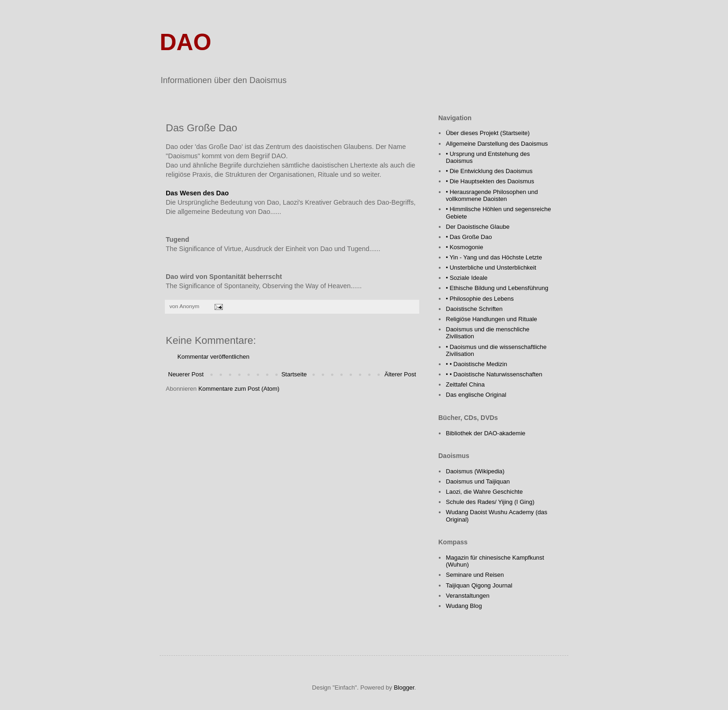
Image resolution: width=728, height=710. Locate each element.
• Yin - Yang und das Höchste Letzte (494, 257)
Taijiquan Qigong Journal (479, 585)
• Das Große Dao (469, 237)
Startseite (294, 374)
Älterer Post (400, 374)
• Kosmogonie (464, 247)
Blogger (404, 687)
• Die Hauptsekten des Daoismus (490, 181)
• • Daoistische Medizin (476, 364)
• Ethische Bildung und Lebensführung (497, 288)
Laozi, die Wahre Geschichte (484, 492)
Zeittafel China (465, 384)
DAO (185, 42)
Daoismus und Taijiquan (478, 481)
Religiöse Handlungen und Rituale (491, 319)
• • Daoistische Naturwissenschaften (494, 374)
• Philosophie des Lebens (480, 299)
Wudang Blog (464, 606)
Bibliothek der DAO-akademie (485, 433)
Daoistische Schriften (474, 309)
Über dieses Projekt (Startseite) (488, 133)
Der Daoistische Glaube (478, 227)
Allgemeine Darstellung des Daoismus (497, 144)
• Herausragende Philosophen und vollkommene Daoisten (492, 196)
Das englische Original (476, 395)
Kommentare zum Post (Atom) (239, 389)
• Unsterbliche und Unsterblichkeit (491, 268)
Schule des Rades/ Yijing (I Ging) (490, 502)
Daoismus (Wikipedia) (475, 471)
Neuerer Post (186, 374)
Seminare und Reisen (475, 575)
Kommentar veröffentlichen (213, 357)
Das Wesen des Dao (197, 193)
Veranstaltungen (468, 596)
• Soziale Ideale (467, 278)
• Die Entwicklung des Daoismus (489, 171)
